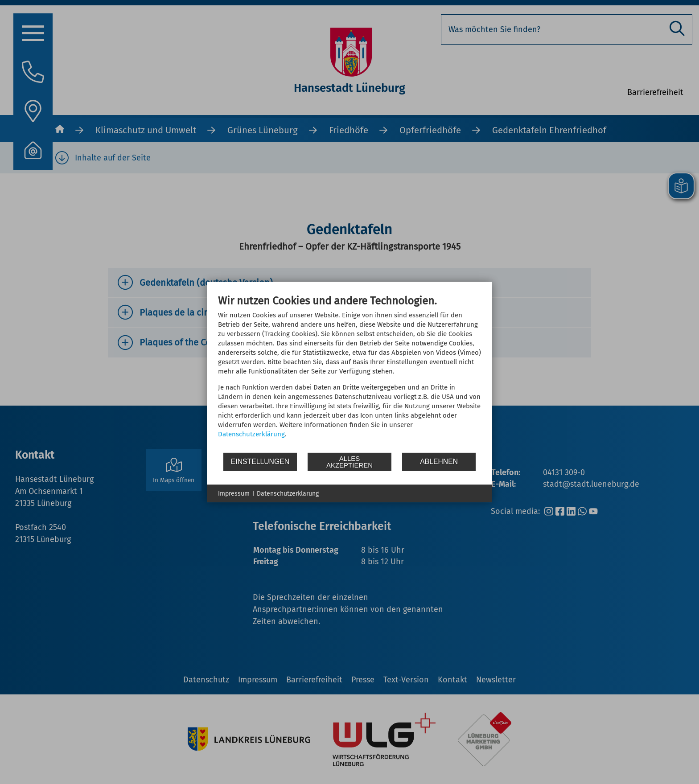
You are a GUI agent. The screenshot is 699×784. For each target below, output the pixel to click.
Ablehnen (439, 462)
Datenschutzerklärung (251, 434)
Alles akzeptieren (349, 462)
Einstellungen (260, 462)
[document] (349, 373)
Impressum (234, 493)
